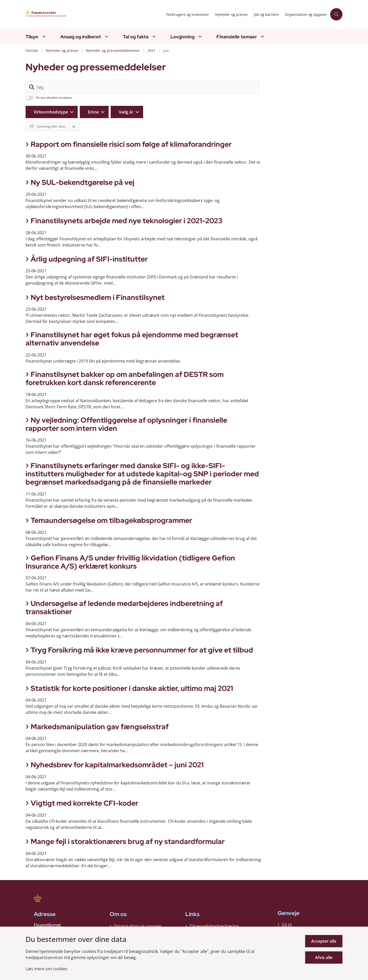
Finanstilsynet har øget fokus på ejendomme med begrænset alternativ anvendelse (132, 339)
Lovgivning (182, 37)
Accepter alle (324, 941)
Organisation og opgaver (138, 925)
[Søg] (142, 87)
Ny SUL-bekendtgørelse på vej (83, 182)
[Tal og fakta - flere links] (153, 36)
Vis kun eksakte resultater (54, 98)
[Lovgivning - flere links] (199, 36)
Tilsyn (32, 37)
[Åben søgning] (336, 14)
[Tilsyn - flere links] (43, 36)
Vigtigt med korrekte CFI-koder (84, 803)
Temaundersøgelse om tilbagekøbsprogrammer (111, 520)
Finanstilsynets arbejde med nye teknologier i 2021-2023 (126, 221)
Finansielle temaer (237, 37)
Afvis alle (324, 958)
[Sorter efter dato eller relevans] (53, 127)
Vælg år (126, 112)
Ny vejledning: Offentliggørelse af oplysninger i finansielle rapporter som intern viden (126, 424)
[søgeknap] (32, 87)
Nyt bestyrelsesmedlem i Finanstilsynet (98, 297)
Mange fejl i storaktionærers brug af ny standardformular (128, 841)
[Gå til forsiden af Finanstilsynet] (74, 14)
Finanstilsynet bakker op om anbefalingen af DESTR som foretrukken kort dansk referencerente (125, 378)
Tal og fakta (136, 37)
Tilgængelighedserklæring (214, 925)
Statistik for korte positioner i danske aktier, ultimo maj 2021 (132, 688)
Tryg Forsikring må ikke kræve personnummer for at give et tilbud (142, 650)
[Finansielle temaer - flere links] (262, 36)
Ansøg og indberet (81, 37)
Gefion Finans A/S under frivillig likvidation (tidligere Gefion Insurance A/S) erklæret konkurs (130, 562)
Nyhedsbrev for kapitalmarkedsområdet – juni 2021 (117, 765)
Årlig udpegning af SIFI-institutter (89, 259)
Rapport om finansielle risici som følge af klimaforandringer (131, 144)
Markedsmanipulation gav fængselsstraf (100, 727)
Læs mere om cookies (47, 969)
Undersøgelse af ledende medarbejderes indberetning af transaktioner (124, 607)
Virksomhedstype (51, 112)
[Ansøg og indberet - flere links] (106, 36)
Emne (93, 112)
